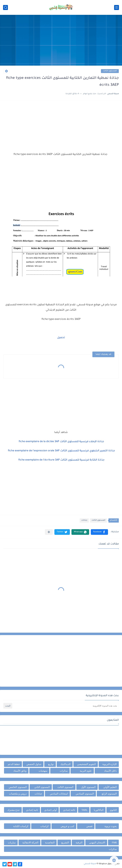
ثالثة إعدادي (69, 810)
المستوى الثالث (110, 71)
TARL (84, 810)
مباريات (12, 842)
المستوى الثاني (42, 787)
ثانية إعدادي (32, 810)
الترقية (79, 842)
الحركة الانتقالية (30, 842)
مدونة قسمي (90, 864)
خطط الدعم (14, 764)
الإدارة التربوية (110, 764)
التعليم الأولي (110, 787)
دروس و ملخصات (18, 794)
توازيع (51, 764)
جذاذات (84, 520)
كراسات (45, 826)
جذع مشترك (14, 810)
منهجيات (43, 771)
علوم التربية (86, 771)
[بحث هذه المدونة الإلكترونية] (66, 706)
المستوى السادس (85, 794)
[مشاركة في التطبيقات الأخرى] (49, 532)
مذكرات (64, 771)
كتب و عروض (67, 826)
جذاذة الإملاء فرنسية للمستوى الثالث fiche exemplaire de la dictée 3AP (61, 442)
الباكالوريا (99, 810)
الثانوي (113, 810)
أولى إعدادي (50, 810)
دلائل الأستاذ (110, 771)
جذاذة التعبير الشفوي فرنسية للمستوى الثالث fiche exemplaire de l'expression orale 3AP (61, 451)
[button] (99, 532)
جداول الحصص (34, 764)
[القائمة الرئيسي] (117, 7)
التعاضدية (50, 842)
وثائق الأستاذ (20, 771)
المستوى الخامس (18, 787)
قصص (89, 826)
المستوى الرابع (109, 794)
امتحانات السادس (59, 794)
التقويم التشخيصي (86, 764)
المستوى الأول (88, 787)
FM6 (114, 842)
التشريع (65, 842)
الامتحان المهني (97, 842)
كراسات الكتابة (21, 826)
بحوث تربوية (111, 826)
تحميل (61, 338)
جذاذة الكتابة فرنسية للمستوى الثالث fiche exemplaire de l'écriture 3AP (61, 460)
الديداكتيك (65, 764)
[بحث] (5, 7)
